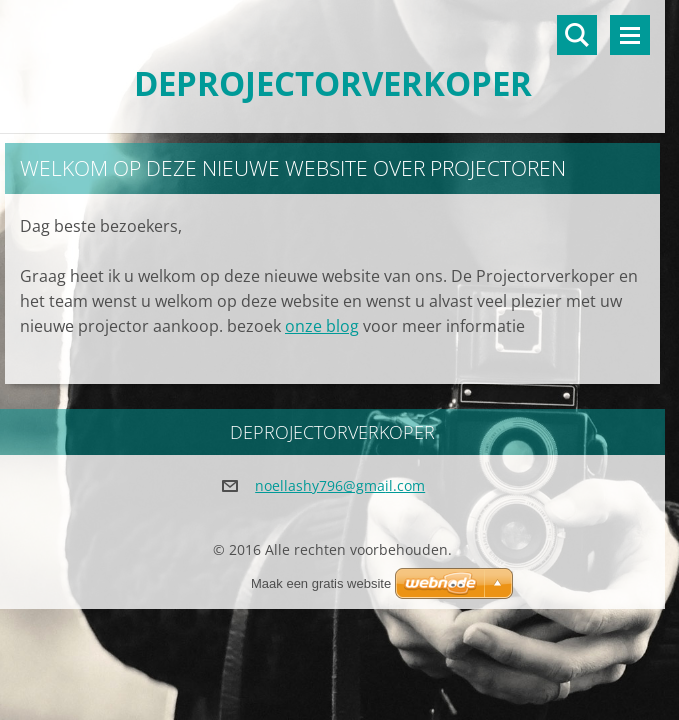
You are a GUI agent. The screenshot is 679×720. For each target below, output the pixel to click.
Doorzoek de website (577, 35)
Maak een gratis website (321, 583)
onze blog (322, 326)
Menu (630, 35)
